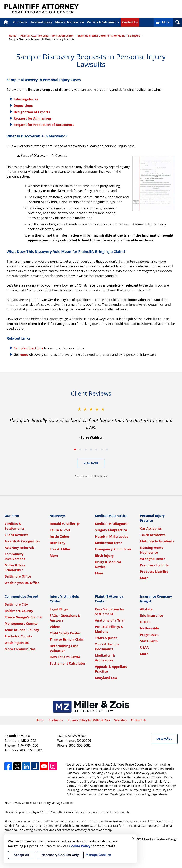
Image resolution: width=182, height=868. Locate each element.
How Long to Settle (65, 657)
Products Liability (154, 572)
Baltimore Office (18, 576)
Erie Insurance (152, 615)
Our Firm (12, 516)
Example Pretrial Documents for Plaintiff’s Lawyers (109, 36)
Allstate (146, 609)
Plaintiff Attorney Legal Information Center (42, 9)
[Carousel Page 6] (102, 450)
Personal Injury (41, 22)
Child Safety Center (65, 633)
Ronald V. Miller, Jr (65, 524)
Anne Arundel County (22, 630)
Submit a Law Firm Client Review (91, 476)
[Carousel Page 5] (96, 450)
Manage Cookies (62, 803)
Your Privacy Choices (18, 803)
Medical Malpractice (69, 22)
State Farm (149, 641)
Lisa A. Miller (60, 549)
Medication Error (108, 543)
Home (6, 22)
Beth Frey (57, 543)
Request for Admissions (33, 118)
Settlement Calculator (68, 663)
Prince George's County (23, 617)
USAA (144, 647)
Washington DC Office (22, 583)
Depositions (23, 106)
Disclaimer (56, 720)
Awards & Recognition (22, 541)
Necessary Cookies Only (60, 855)
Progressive (149, 635)
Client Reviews (16, 535)
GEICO (145, 622)
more (24, 354)
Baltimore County (19, 611)
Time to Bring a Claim (67, 639)
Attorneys (58, 516)
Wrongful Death (153, 559)
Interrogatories (26, 99)
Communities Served (21, 596)
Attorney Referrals (20, 548)
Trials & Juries (106, 638)
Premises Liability (154, 565)
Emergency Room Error (113, 549)
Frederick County (18, 636)
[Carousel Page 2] (80, 450)
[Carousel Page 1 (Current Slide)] (75, 450)
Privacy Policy (84, 812)
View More (91, 463)
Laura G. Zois (60, 530)
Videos (55, 627)
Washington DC (17, 643)
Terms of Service (110, 812)
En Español (164, 739)
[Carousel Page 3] (86, 450)
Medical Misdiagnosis (112, 524)
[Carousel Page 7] (107, 450)
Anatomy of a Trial (110, 620)
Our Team (20, 22)
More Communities (20, 649)
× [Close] (133, 838)
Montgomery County (21, 623)
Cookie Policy (42, 803)
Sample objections (28, 348)
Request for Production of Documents (44, 125)
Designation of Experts (32, 112)
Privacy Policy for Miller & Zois (89, 720)
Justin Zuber (60, 536)
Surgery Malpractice (111, 530)
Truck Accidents (153, 535)
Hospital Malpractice (112, 536)
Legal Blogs (59, 609)
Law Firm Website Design (155, 839)
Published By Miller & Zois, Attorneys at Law (146, 9)
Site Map (120, 720)
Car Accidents (151, 528)
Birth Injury (104, 556)
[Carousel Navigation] (91, 449)
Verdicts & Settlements (103, 22)
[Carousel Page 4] (91, 450)
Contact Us (130, 22)
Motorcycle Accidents (157, 541)
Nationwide (149, 628)
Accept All (21, 855)
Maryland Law (106, 678)
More (166, 22)
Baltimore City (16, 604)
